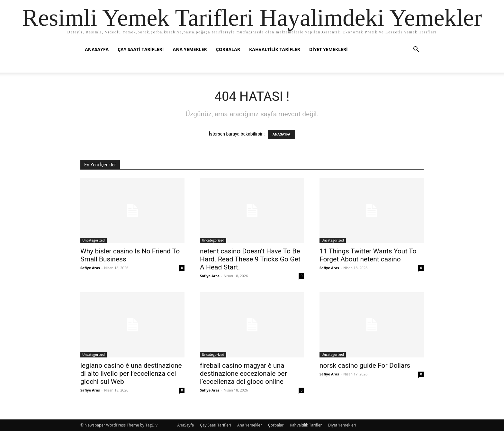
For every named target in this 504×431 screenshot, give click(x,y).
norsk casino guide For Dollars (365, 365)
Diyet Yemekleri (328, 49)
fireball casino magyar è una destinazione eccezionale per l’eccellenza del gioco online (243, 374)
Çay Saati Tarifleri (141, 49)
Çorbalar (228, 49)
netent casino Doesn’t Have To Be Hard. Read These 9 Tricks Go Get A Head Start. (250, 259)
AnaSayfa (97, 49)
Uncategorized (94, 240)
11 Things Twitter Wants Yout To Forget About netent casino (368, 255)
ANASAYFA (281, 134)
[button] (416, 50)
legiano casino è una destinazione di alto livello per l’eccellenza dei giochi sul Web (131, 374)
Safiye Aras (90, 268)
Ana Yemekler (190, 49)
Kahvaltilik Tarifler (275, 49)
